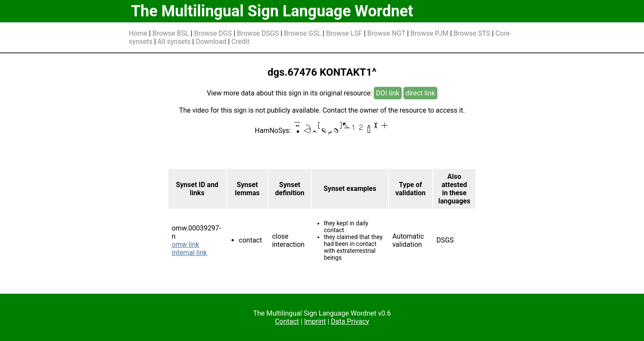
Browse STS (472, 33)
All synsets (174, 41)
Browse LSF (344, 33)
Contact (287, 321)
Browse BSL (171, 33)
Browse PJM (429, 33)
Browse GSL (302, 33)
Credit (241, 41)
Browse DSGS (258, 33)
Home (138, 33)
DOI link (388, 93)
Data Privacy (350, 321)
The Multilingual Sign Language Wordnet (272, 11)
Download (211, 41)
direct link (420, 93)
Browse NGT (386, 33)
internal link (189, 253)
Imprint (315, 321)
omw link (186, 244)
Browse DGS (213, 33)
